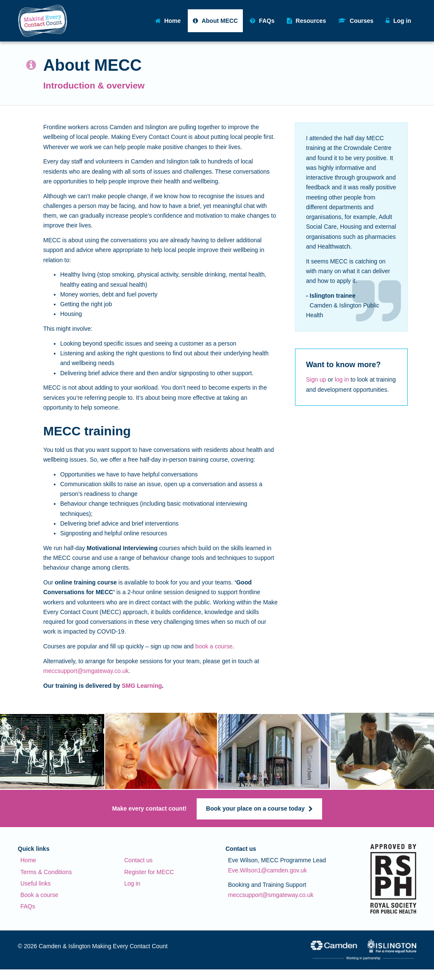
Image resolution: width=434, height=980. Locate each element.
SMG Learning (142, 686)
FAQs (262, 21)
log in (342, 379)
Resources (306, 21)
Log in (132, 883)
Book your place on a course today (259, 808)
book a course (214, 646)
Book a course (39, 895)
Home (168, 21)
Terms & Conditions (46, 872)
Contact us (138, 860)
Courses (356, 21)
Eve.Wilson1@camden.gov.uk (267, 870)
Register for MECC (149, 872)
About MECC (215, 21)
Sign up (316, 379)
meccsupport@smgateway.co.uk (86, 671)
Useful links (36, 883)
